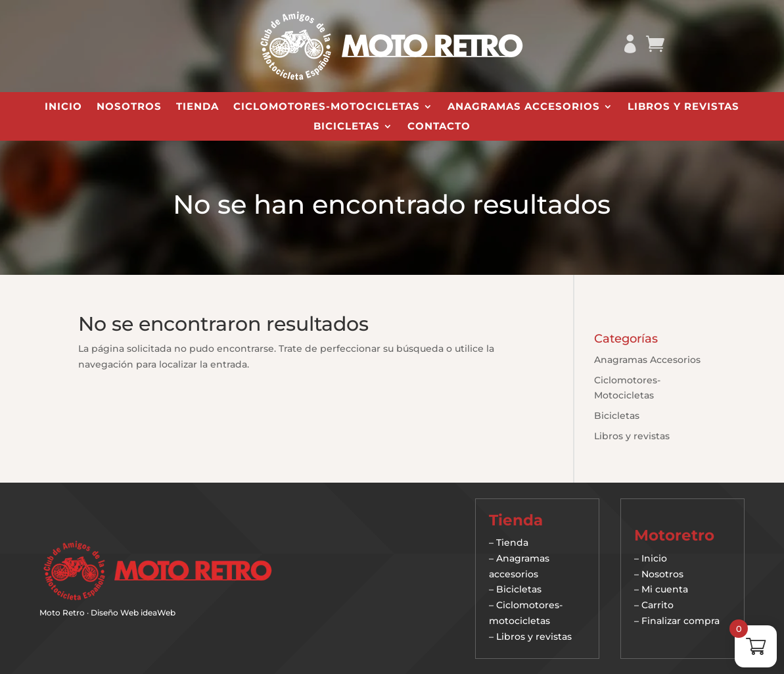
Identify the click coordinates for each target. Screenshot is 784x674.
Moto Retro (62, 613)
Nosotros (129, 107)
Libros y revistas (683, 107)
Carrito (657, 605)
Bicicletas (347, 127)
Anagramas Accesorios (524, 107)
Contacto (439, 127)
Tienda (197, 107)
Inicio (63, 107)
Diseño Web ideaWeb (133, 613)
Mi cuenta (665, 589)
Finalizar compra (680, 621)
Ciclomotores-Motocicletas (327, 107)
